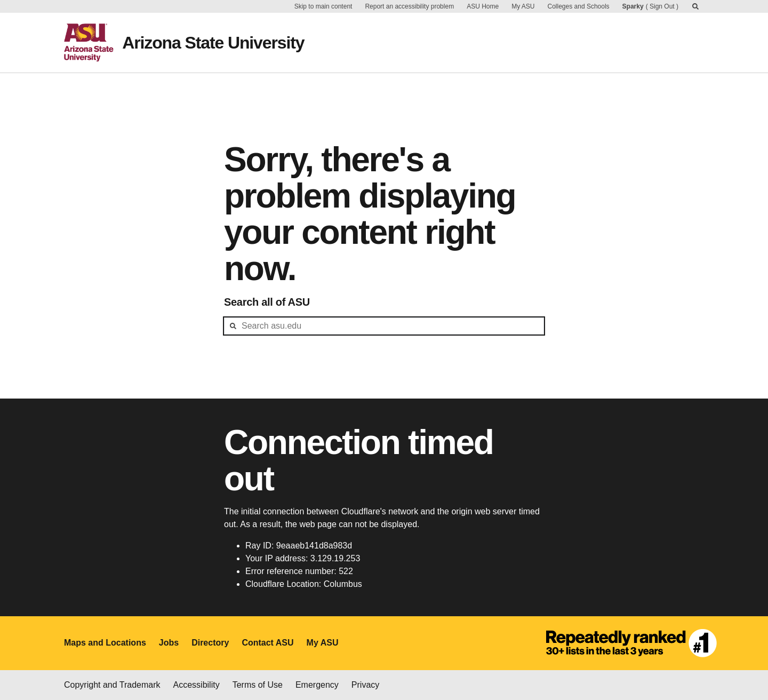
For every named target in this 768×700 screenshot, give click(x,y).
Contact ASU (267, 643)
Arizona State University (213, 43)
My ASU (523, 6)
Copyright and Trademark (112, 685)
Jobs (169, 643)
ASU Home (483, 6)
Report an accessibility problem (409, 6)
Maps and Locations (105, 643)
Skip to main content (323, 6)
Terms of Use (258, 685)
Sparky (633, 6)
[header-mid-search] (384, 326)
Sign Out (662, 6)
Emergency (317, 685)
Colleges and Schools (579, 6)
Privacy (365, 685)
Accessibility (197, 685)
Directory (210, 643)
